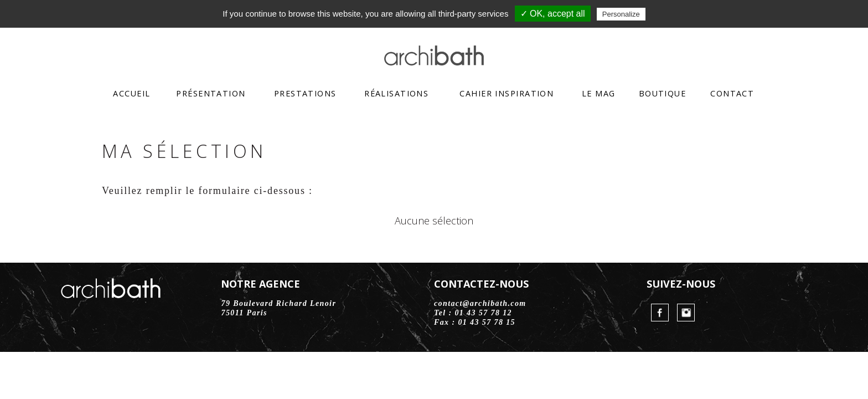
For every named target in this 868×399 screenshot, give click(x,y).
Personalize (621, 14)
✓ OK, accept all (553, 14)
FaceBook (660, 313)
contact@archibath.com (480, 303)
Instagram (686, 313)
